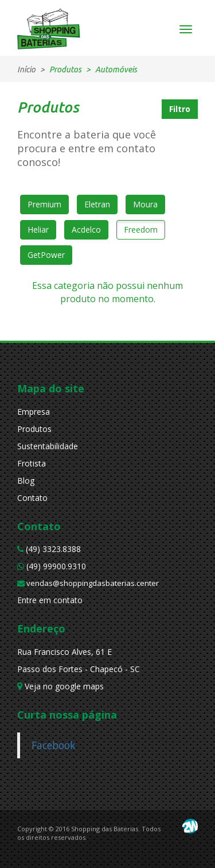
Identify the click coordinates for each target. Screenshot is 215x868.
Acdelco (86, 229)
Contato (32, 498)
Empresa (34, 412)
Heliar (38, 229)
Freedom (141, 229)
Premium (44, 204)
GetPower (46, 255)
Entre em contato (50, 600)
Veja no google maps (60, 686)
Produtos (34, 429)
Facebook (53, 745)
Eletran (97, 204)
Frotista (32, 463)
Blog (26, 481)
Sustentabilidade (48, 446)
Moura (145, 204)
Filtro (180, 109)
